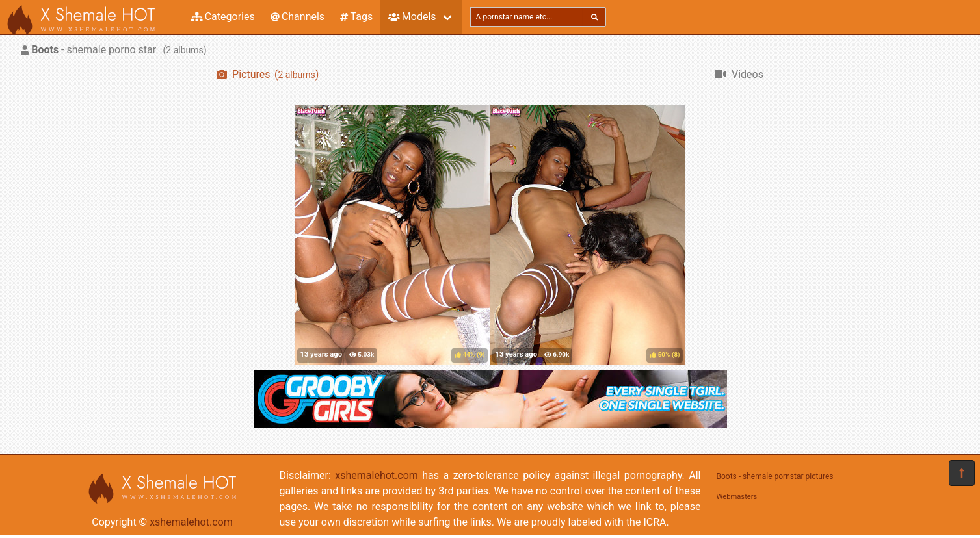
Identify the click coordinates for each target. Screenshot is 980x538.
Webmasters (737, 497)
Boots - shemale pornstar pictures (775, 476)
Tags (356, 17)
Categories (223, 17)
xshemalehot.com (191, 522)
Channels (298, 17)
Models (412, 17)
